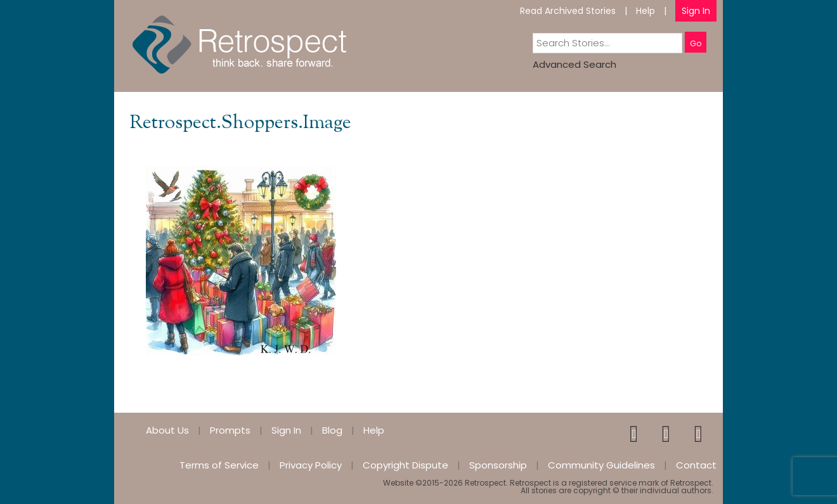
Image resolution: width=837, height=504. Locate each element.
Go (696, 43)
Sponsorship (498, 465)
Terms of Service (219, 465)
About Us (167, 430)
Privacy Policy (311, 465)
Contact (696, 465)
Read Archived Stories (568, 11)
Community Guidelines (601, 465)
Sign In (696, 11)
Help (646, 11)
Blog (332, 430)
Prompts (230, 430)
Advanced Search (574, 64)
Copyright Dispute (406, 465)
